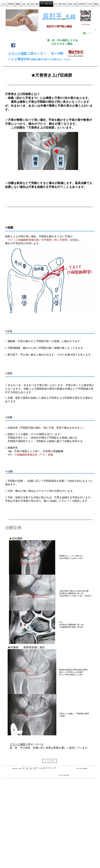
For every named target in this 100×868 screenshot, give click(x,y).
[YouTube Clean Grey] (34, 768)
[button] (95, 30)
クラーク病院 (17, 745)
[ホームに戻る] (50, 761)
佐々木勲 (57, 54)
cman (84, 24)
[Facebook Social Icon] (13, 45)
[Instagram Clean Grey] (31, 768)
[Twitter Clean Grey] (27, 768)
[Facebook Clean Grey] (23, 768)
